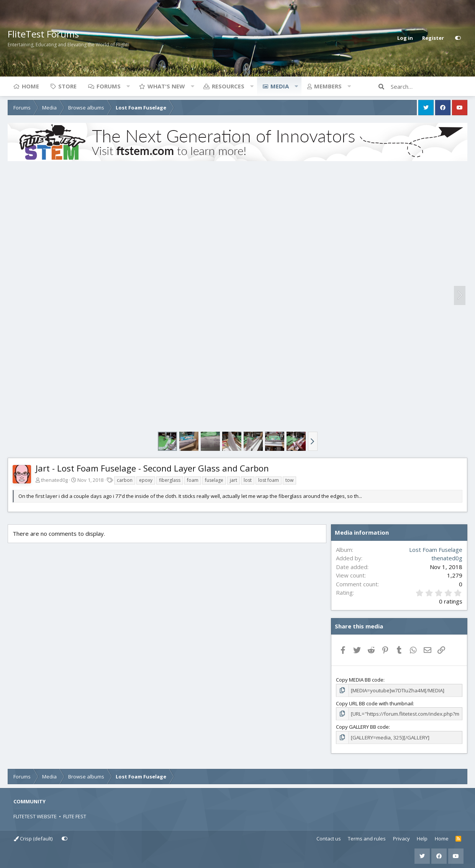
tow (289, 480)
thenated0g (54, 480)
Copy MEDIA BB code (360, 680)
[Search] (429, 86)
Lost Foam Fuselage (436, 550)
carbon (125, 480)
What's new (166, 86)
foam (193, 480)
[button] (128, 86)
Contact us (329, 838)
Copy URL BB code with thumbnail (374, 703)
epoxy (146, 480)
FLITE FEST (75, 816)
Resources (228, 86)
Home (30, 86)
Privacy (401, 838)
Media (280, 86)
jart (233, 480)
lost (248, 480)
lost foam (269, 480)
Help (422, 838)
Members (328, 86)
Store (67, 86)
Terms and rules (367, 838)
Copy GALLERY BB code (362, 726)
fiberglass (170, 480)
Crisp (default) (33, 838)
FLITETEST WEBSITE (35, 816)
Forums (109, 86)
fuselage (214, 480)
